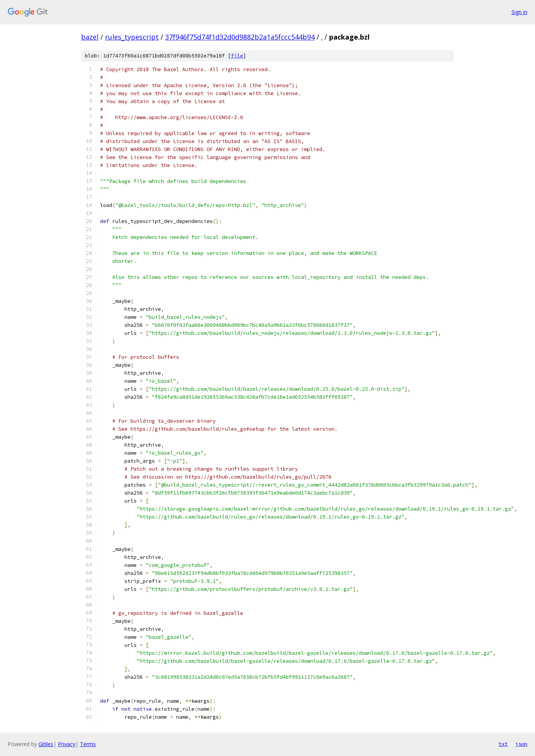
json (521, 744)
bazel (90, 37)
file (237, 56)
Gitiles (46, 744)
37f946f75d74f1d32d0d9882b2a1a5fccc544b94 (240, 37)
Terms (88, 744)
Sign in (519, 12)
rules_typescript (132, 37)
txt (503, 744)
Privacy (67, 744)
